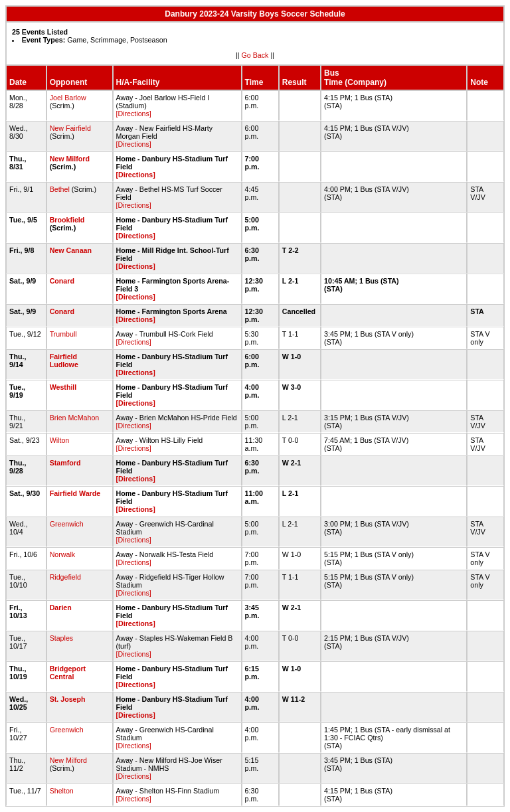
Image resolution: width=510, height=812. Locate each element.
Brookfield (67, 220)
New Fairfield (70, 128)
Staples (62, 638)
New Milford (70, 159)
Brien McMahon (75, 418)
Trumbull (63, 334)
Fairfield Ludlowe (64, 361)
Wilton (60, 440)
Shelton (62, 791)
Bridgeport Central (68, 673)
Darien (61, 608)
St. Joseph (68, 699)
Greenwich (67, 524)
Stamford (65, 463)
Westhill (63, 387)
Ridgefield (65, 577)
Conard (62, 281)
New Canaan (71, 250)
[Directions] (134, 114)
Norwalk (63, 554)
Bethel (60, 189)
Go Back (255, 55)
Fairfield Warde (75, 493)
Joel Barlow (68, 98)
